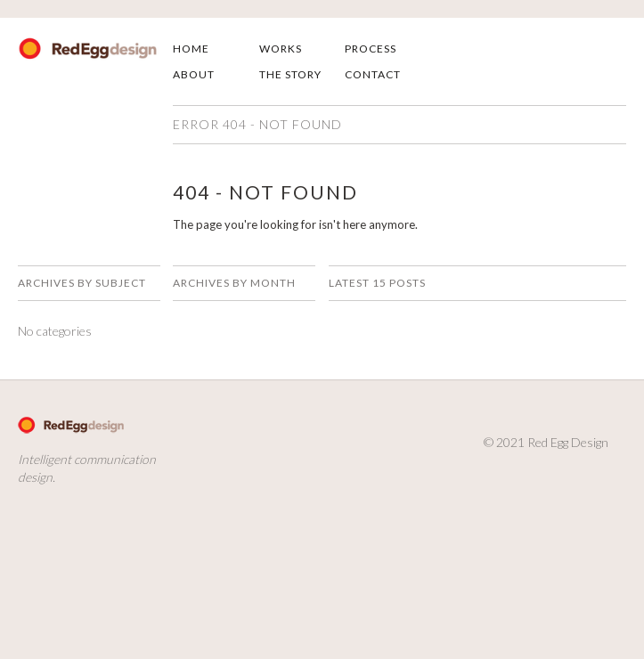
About (194, 74)
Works (281, 49)
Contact (373, 74)
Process (371, 49)
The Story (290, 74)
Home (191, 49)
